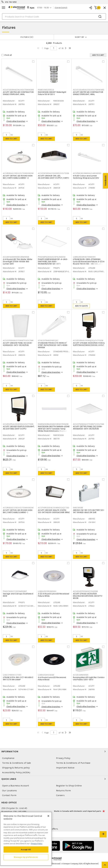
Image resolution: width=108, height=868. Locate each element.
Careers (60, 795)
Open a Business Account (16, 786)
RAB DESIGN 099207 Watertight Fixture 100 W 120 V (52, 93)
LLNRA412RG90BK (46, 675)
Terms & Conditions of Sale (17, 763)
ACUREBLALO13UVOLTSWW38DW (18, 508)
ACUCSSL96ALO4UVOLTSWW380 (18, 90)
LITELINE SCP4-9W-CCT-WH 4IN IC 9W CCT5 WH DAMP (18, 678)
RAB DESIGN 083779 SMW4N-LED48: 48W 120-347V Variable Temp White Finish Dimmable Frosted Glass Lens (54, 430)
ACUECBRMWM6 (81, 675)
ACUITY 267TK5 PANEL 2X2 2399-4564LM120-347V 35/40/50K (88, 428)
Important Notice (65, 768)
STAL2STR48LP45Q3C (48, 341)
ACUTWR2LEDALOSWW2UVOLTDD (54, 508)
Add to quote (81, 306)
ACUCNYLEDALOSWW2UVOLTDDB (54, 173)
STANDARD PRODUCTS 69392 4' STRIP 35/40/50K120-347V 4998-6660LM (53, 345)
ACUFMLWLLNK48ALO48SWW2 (87, 173)
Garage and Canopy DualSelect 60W (18, 595)
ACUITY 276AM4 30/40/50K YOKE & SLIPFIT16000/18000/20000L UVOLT (89, 344)
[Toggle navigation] (4, 8)
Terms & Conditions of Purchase (73, 763)
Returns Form (63, 790)
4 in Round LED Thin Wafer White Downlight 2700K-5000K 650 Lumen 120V (18, 262)
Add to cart (11, 139)
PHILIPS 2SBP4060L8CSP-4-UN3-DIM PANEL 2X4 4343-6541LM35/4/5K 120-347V (53, 262)
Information (54, 751)
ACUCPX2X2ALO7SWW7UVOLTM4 (89, 424)
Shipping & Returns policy (16, 768)
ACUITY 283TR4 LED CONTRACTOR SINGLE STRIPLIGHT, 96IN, (18, 93)
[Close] (48, 816)
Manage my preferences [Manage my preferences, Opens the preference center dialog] (26, 857)
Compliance (8, 758)
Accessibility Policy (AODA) (16, 772)
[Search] (54, 16)
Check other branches (16, 121)
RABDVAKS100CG (46, 90)
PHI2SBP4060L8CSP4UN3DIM (52, 257)
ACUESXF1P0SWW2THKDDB (85, 591)
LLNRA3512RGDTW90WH (84, 257)
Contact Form (9, 795)
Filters (27, 37)
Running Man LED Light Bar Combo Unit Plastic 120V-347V (89, 678)
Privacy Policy (63, 758)
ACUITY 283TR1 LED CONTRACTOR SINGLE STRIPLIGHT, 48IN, (88, 93)
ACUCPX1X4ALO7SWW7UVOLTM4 (18, 341)
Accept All (26, 849)
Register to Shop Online (69, 786)
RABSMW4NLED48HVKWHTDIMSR (53, 424)
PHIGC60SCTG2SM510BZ (15, 591)
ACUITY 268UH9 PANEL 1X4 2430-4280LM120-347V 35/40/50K (18, 344)
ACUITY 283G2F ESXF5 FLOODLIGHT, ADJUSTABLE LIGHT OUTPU (19, 428)
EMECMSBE (78, 508)
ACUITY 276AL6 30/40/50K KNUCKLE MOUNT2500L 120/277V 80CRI (88, 596)
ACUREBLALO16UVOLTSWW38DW (18, 173)
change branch (61, 8)
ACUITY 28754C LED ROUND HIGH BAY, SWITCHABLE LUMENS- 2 (18, 177)
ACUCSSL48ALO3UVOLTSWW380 (89, 90)
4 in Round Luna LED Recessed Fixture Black (52, 678)
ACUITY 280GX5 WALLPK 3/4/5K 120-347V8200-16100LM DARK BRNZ (54, 511)
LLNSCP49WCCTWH (12, 675)
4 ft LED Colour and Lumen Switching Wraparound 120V (86, 177)
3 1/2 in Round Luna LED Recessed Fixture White (54, 595)
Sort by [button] (80, 37)
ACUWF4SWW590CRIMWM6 (16, 257)
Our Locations (9, 790)
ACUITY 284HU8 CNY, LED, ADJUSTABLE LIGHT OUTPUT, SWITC (54, 177)
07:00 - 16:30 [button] (43, 8)
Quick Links (54, 779)
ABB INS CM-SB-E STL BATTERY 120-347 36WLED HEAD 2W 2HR (89, 511)
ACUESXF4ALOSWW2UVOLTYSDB (88, 341)
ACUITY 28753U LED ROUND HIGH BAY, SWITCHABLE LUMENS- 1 (18, 511)
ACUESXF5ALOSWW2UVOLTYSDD (18, 424)
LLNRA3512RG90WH (47, 591)
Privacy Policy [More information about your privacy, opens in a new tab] (37, 843)
